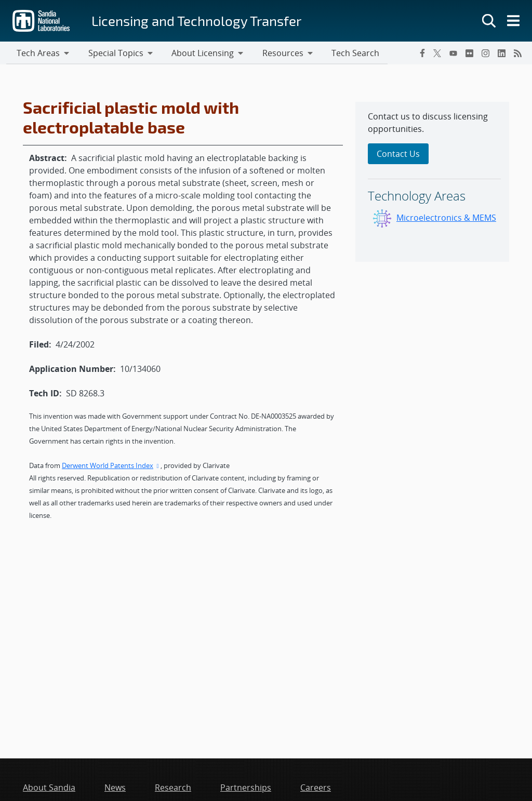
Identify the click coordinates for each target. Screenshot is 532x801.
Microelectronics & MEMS (446, 219)
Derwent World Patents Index (111, 466)
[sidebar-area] (432, 183)
